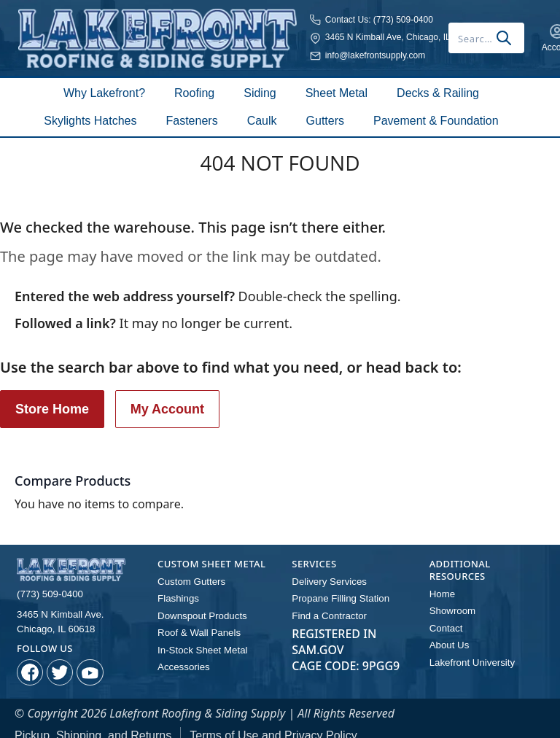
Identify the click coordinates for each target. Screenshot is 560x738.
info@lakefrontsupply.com (249, 50)
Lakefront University (468, 645)
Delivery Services (326, 568)
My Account (167, 397)
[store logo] (95, 32)
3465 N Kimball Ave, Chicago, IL (262, 31)
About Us (447, 629)
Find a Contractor (326, 600)
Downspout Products (198, 600)
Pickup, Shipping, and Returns (93, 719)
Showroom (450, 597)
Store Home (52, 397)
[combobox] (389, 32)
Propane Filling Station (336, 584)
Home (441, 580)
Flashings (176, 584)
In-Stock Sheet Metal (198, 632)
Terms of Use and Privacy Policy (273, 719)
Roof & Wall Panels (195, 616)
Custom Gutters (188, 568)
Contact (444, 613)
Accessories (181, 648)
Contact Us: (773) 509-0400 (253, 13)
